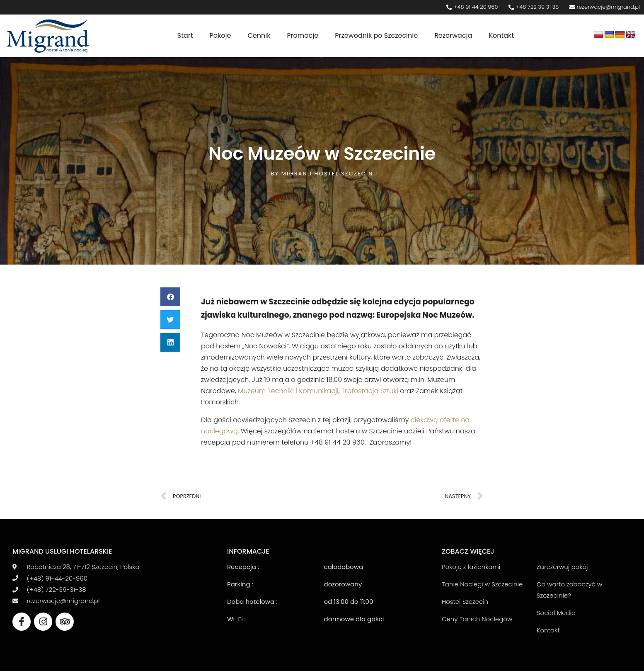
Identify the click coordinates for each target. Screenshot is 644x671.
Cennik (259, 35)
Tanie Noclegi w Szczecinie (482, 584)
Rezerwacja (453, 35)
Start (185, 35)
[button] (170, 297)
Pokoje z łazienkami (471, 567)
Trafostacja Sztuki (370, 391)
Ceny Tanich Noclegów (477, 619)
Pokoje (220, 35)
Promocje (303, 35)
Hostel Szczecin (465, 602)
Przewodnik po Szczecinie (376, 35)
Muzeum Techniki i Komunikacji (288, 391)
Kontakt (501, 35)
